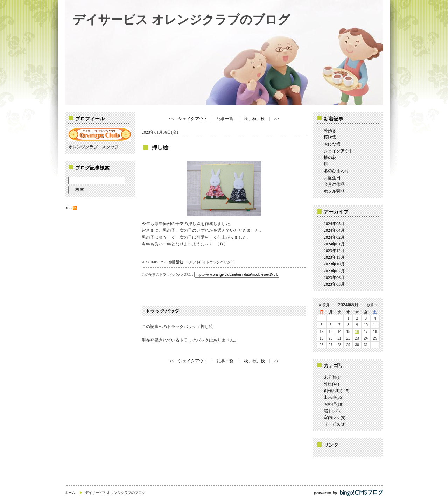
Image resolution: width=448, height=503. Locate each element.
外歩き (330, 131)
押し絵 (160, 148)
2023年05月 (334, 284)
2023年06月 (334, 278)
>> (276, 119)
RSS (68, 208)
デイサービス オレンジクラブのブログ (181, 19)
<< (171, 119)
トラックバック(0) (220, 262)
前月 (326, 305)
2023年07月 (334, 271)
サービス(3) (335, 424)
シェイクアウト (193, 119)
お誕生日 (332, 178)
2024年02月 (334, 237)
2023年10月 (334, 264)
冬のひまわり (336, 171)
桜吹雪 (330, 137)
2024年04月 (334, 230)
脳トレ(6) (332, 411)
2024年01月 (334, 244)
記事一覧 (225, 119)
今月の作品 (334, 184)
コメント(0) (195, 262)
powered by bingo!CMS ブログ (348, 493)
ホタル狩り (334, 191)
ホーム (70, 493)
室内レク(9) (335, 418)
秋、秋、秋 (254, 119)
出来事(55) (334, 397)
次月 (371, 305)
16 (357, 332)
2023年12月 (334, 251)
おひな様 (332, 144)
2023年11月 (334, 257)
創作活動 (176, 262)
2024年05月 (334, 224)
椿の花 (330, 158)
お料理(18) (334, 404)
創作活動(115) (337, 391)
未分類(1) (332, 377)
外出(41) (331, 384)
